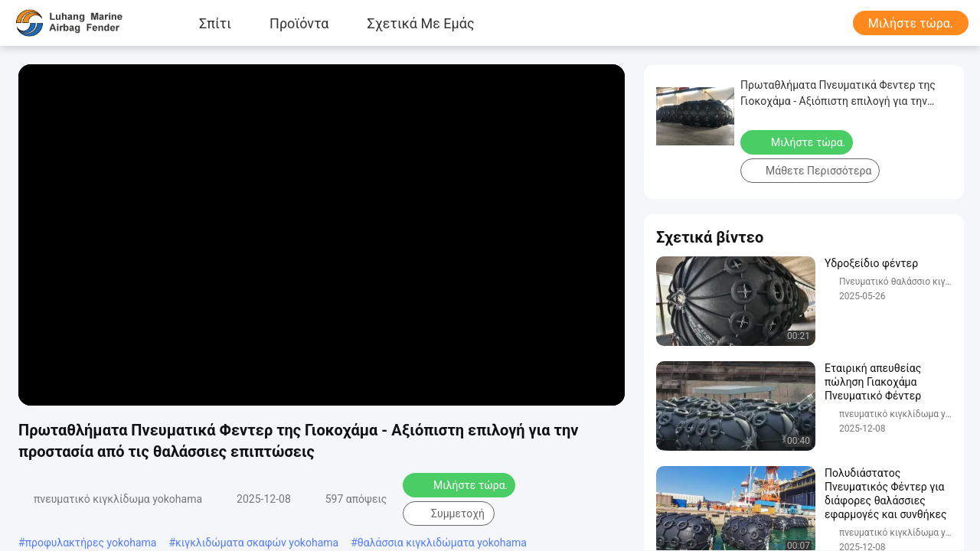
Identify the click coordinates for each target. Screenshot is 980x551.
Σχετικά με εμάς (421, 23)
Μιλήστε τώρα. (911, 23)
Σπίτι (215, 23)
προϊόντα (299, 23)
